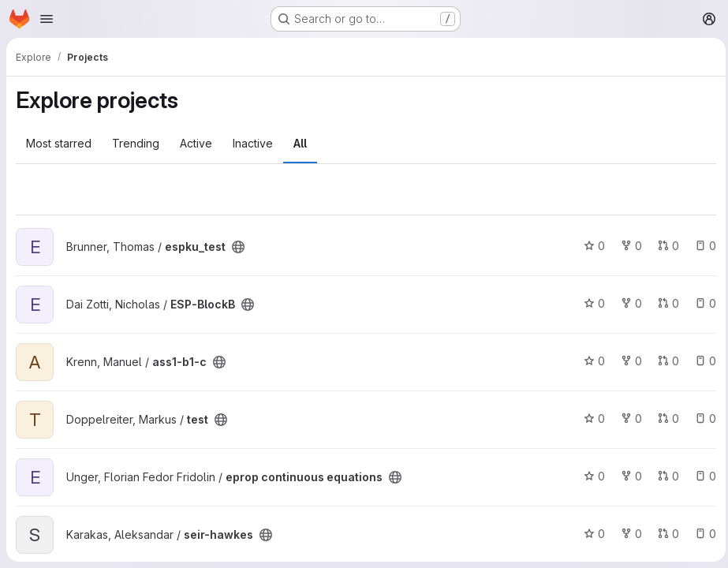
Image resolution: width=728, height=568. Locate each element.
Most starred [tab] (59, 143)
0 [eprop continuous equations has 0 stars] (590, 476)
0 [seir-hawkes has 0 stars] (590, 534)
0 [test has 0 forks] (627, 419)
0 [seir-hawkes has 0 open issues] (702, 534)
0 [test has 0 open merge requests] (665, 419)
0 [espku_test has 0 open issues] (702, 246)
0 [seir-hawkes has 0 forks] (627, 534)
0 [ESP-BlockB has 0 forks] (627, 303)
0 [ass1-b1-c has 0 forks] (627, 361)
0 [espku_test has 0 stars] (590, 246)
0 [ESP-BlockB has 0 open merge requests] (665, 303)
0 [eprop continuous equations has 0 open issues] (702, 476)
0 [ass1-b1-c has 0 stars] (590, 361)
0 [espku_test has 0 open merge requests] (665, 246)
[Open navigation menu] (47, 19)
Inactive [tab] (253, 143)
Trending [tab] (136, 143)
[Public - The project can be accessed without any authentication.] (238, 247)
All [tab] (300, 143)
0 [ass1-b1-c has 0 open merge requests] (665, 361)
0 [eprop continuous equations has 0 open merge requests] (665, 476)
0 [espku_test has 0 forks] (627, 246)
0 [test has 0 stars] (590, 419)
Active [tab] (196, 143)
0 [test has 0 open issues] (702, 419)
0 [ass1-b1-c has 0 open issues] (702, 361)
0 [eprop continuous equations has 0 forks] (627, 476)
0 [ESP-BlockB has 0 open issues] (702, 303)
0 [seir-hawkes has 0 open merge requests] (665, 534)
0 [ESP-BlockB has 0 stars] (590, 303)
